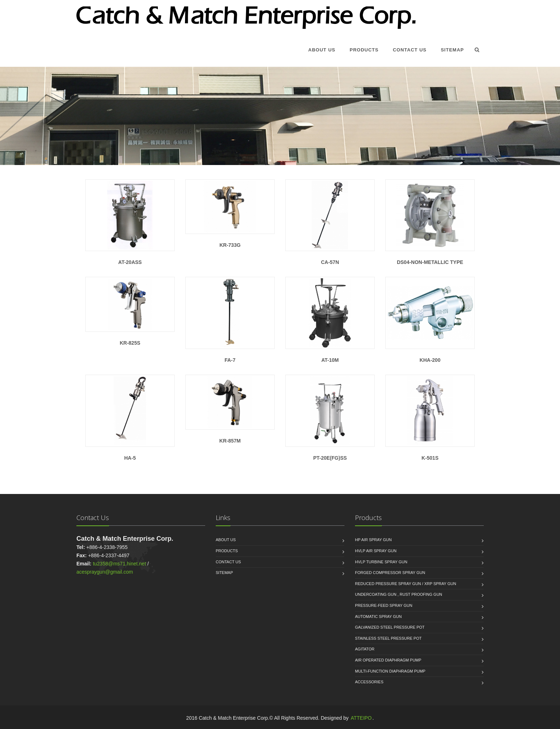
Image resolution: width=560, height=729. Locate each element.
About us (226, 540)
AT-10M (330, 320)
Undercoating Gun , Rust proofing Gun (399, 594)
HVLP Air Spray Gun (376, 551)
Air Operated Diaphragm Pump (388, 660)
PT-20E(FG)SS (330, 418)
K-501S (430, 418)
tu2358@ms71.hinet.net (119, 564)
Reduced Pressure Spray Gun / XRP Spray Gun (406, 584)
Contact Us (410, 50)
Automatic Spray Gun (378, 616)
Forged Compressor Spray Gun (390, 573)
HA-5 (130, 418)
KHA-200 (430, 320)
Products (364, 50)
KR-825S (130, 311)
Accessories (369, 682)
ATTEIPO (361, 718)
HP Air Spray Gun (373, 540)
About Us (322, 50)
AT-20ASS (130, 222)
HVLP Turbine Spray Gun (381, 562)
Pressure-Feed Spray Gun (384, 605)
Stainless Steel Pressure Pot (388, 638)
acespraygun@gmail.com (105, 572)
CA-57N (330, 222)
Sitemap (452, 50)
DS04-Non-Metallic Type (430, 222)
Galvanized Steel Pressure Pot (390, 627)
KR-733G (230, 214)
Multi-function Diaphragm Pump (390, 671)
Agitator (365, 649)
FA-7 (230, 320)
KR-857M (230, 409)
